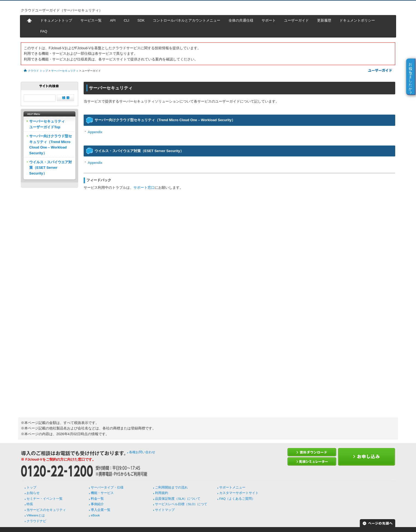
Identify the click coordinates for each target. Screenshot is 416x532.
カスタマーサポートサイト (239, 493)
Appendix (95, 132)
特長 (30, 504)
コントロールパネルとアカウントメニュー (187, 20)
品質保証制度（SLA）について (178, 499)
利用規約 (162, 493)
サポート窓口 (144, 187)
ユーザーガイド (296, 20)
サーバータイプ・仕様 (107, 487)
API (113, 20)
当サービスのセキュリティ (46, 510)
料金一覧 (97, 499)
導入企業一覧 (101, 510)
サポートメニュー (232, 487)
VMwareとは (36, 515)
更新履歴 (324, 20)
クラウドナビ (36, 521)
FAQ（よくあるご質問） (237, 499)
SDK (141, 20)
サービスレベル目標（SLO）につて (181, 504)
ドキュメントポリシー (357, 20)
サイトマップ (165, 510)
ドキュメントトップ (56, 20)
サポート (269, 20)
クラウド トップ (38, 71)
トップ (31, 487)
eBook (95, 515)
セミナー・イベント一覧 (45, 499)
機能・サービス (102, 493)
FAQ (44, 31)
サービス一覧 (91, 20)
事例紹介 (97, 504)
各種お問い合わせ (142, 452)
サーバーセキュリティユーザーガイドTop (47, 124)
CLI (127, 20)
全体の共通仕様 (241, 20)
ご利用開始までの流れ (171, 487)
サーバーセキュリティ (65, 71)
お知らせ (33, 493)
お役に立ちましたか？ (411, 76)
